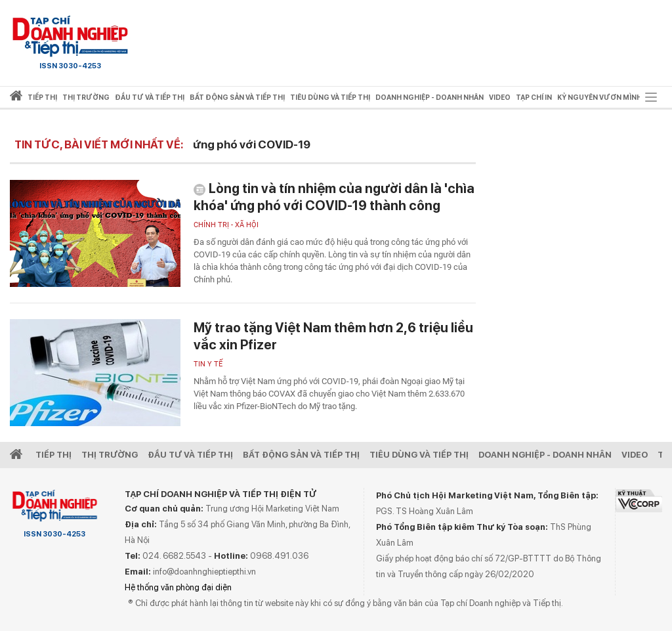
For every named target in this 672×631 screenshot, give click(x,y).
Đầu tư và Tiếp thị (190, 455)
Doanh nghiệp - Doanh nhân (545, 455)
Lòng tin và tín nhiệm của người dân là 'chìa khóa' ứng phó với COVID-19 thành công (334, 197)
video (500, 98)
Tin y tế (208, 364)
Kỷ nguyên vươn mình (599, 98)
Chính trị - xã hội (226, 225)
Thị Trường (110, 455)
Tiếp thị (42, 98)
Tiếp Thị (53, 455)
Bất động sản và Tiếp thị (301, 455)
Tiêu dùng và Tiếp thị (419, 455)
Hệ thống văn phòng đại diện (178, 587)
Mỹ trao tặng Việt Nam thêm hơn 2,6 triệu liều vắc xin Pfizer (333, 336)
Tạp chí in (534, 98)
